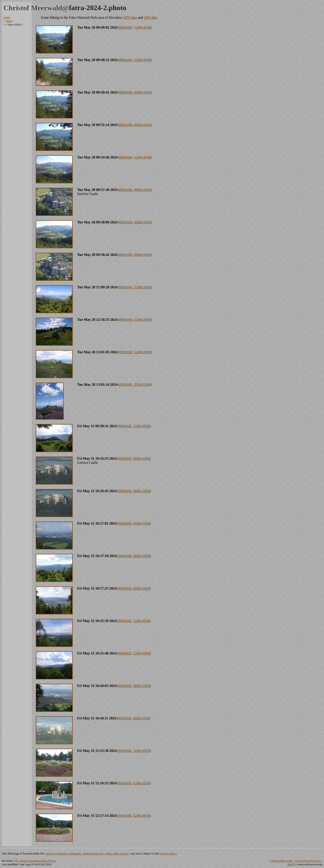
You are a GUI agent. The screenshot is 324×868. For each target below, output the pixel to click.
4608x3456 (142, 92)
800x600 (126, 27)
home (7, 17)
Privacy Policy (168, 853)
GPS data (130, 17)
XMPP (291, 864)
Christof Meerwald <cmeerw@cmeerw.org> (296, 861)
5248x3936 (142, 27)
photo (9, 21)
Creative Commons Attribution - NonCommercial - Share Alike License (87, 853)
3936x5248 (142, 385)
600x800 (126, 385)
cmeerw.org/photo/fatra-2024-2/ (38, 861)
